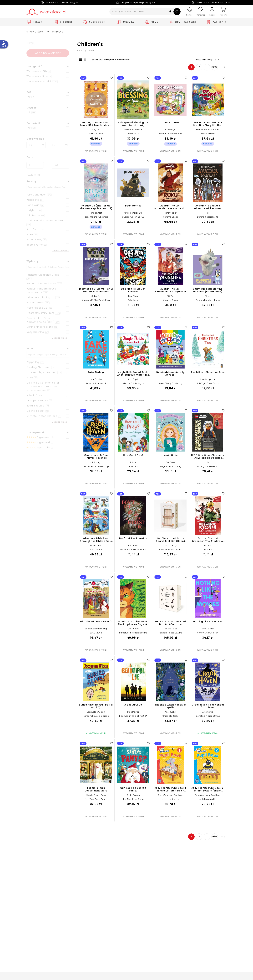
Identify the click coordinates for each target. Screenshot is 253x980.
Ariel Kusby (170, 714)
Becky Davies (133, 797)
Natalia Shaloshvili (133, 215)
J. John (133, 464)
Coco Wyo (170, 132)
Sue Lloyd (179, 797)
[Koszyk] (223, 12)
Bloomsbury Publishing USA (133, 718)
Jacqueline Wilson (96, 714)
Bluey (208, 298)
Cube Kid (96, 298)
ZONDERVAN (133, 136)
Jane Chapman (208, 381)
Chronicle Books (171, 718)
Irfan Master (133, 714)
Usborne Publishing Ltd (133, 385)
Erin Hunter (133, 631)
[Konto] (212, 12)
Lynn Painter (96, 381)
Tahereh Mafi (96, 215)
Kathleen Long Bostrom (208, 132)
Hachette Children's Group (96, 468)
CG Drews (133, 548)
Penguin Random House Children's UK (171, 137)
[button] (170, 12)
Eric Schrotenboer (133, 132)
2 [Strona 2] (191, 69)
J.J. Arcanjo (96, 464)
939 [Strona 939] (206, 69)
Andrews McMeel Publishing (96, 302)
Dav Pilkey (133, 298)
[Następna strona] (219, 69)
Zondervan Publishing (96, 631)
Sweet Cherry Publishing (171, 385)
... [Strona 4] (199, 69)
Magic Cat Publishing (170, 468)
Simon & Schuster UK (96, 385)
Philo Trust (133, 468)
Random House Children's (96, 718)
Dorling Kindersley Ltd (208, 219)
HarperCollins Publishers (96, 219)
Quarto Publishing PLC (133, 219)
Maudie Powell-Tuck (96, 797)
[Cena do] (60, 165)
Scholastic (133, 302)
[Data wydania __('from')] (36, 145)
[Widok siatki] (79, 59)
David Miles (96, 548)
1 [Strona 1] (183, 69)
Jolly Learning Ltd (170, 801)
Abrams (208, 552)
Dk (208, 215)
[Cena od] (35, 165)
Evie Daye (170, 464)
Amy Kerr (96, 132)
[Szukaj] (177, 12)
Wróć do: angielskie (48, 53)
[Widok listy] (83, 59)
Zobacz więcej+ (61, 251)
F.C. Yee (170, 298)
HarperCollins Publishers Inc (133, 635)
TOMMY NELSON (96, 136)
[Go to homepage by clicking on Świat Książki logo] (46, 12)
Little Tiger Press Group (208, 385)
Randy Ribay (170, 215)
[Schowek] (201, 12)
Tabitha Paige (171, 548)
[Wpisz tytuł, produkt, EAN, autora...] (145, 12)
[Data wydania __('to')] (60, 145)
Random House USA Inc (171, 552)
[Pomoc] (189, 12)
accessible (4, 44)
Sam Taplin (133, 381)
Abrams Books (170, 219)
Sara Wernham (165, 797)
